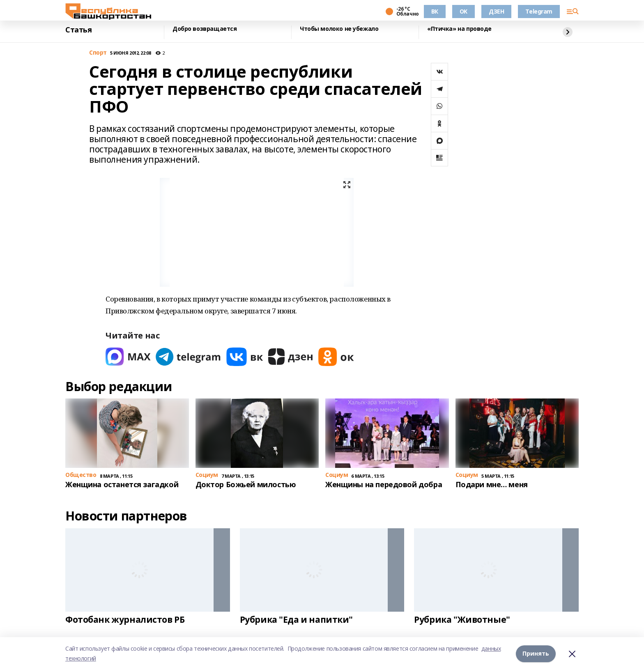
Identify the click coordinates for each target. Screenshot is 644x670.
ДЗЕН (496, 11)
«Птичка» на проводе (459, 29)
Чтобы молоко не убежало (339, 29)
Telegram (539, 11)
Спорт (98, 53)
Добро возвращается (205, 29)
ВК (435, 11)
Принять (536, 653)
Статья (78, 30)
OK (463, 11)
